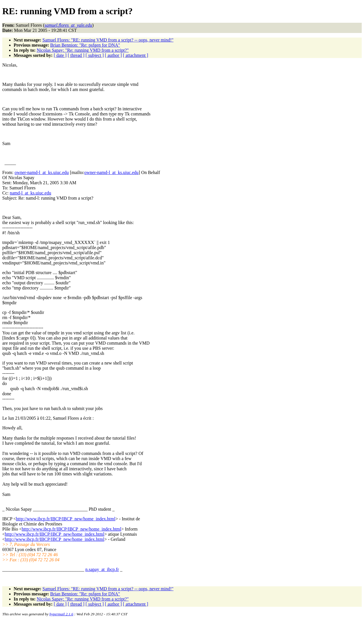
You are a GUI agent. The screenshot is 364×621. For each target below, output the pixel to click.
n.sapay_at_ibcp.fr (102, 569)
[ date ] (60, 55)
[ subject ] (95, 55)
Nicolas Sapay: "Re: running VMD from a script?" (83, 50)
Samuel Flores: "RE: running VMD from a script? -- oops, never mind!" (108, 40)
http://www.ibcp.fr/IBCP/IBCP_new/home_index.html (66, 519)
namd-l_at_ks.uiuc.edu (30, 193)
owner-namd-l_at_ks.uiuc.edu (42, 172)
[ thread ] (76, 55)
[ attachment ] (136, 55)
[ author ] (113, 55)
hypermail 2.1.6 (61, 614)
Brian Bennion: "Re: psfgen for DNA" (85, 45)
